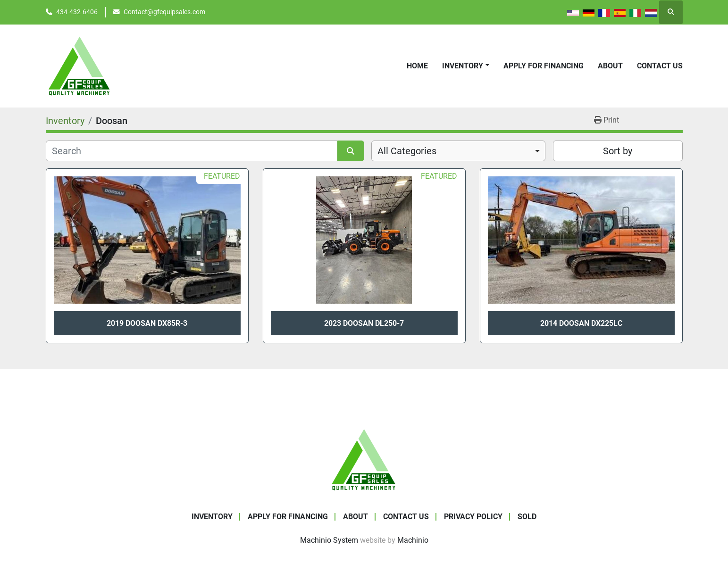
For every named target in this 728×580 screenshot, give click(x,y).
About (610, 66)
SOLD (527, 517)
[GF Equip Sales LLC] (364, 459)
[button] (465, 66)
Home (417, 66)
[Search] (192, 151)
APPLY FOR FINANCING (544, 66)
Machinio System (329, 540)
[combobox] (458, 151)
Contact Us (660, 66)
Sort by (618, 151)
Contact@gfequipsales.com (164, 12)
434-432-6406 (77, 12)
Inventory (463, 66)
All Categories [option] (407, 151)
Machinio (413, 540)
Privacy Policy (473, 517)
